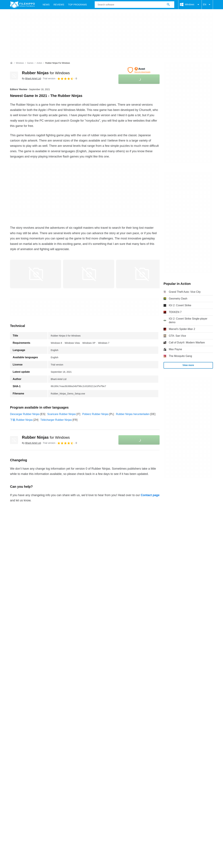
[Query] (134, 5)
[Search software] (168, 5)
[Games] (30, 63)
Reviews (59, 5)
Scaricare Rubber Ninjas (62, 414)
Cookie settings (127, 725)
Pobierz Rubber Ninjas (95, 414)
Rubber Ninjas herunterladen (133, 414)
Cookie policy (47, 725)
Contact (26, 719)
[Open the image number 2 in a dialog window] (142, 274)
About (14, 719)
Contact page (150, 495)
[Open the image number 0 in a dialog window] (36, 274)
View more (188, 365)
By (31, 78)
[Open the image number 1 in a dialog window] (89, 274)
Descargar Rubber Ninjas (25, 414)
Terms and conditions (22, 725)
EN (207, 5)
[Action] (39, 63)
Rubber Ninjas (46, 73)
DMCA (109, 725)
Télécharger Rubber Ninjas (56, 420)
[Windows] (20, 63)
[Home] (11, 63)
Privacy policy (68, 725)
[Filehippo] (22, 5)
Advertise (41, 719)
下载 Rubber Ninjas (21, 420)
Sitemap (56, 719)
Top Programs (78, 5)
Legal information (91, 725)
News (46, 5)
